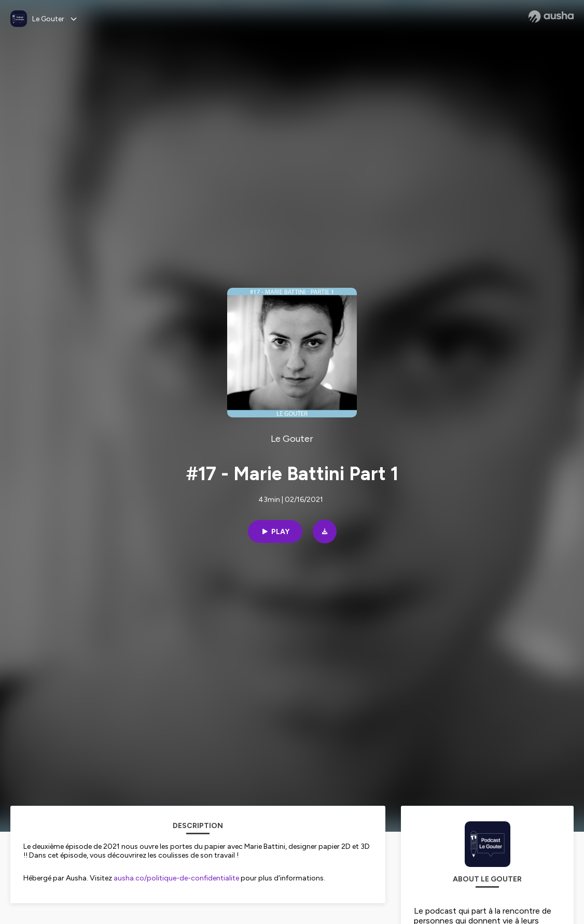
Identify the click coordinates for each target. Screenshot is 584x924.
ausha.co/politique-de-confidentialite (176, 878)
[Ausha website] (551, 17)
